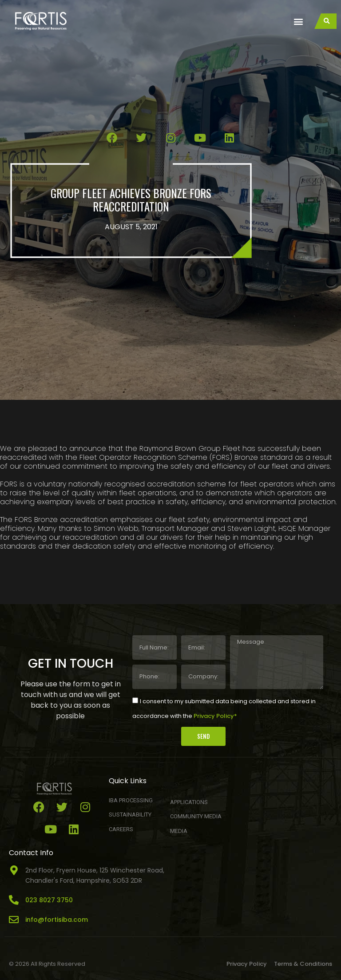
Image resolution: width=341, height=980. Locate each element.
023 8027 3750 (49, 900)
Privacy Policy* (215, 715)
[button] (298, 21)
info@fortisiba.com (57, 920)
